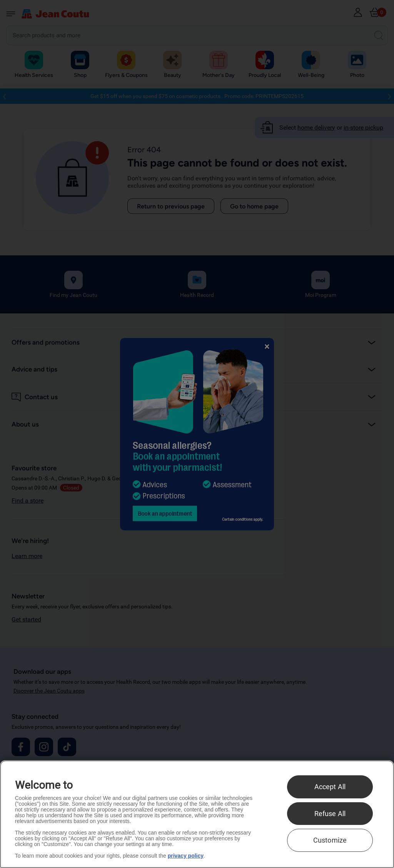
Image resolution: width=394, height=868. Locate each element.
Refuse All (330, 814)
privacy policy (186, 856)
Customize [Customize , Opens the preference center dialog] (330, 840)
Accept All (330, 787)
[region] (197, 814)
